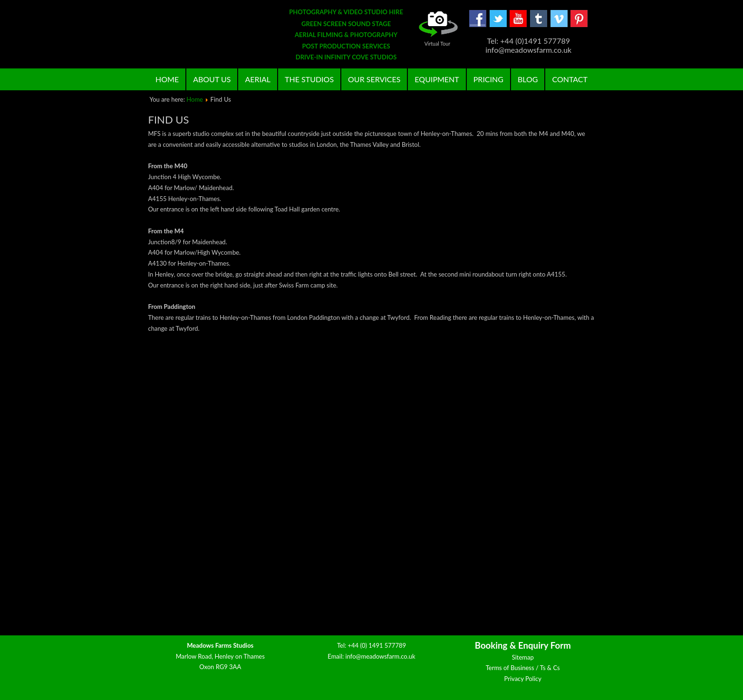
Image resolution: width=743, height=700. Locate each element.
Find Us (169, 120)
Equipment (437, 79)
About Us (212, 79)
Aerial (258, 79)
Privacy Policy (523, 679)
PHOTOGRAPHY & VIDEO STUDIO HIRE (346, 12)
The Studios (309, 79)
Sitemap (523, 657)
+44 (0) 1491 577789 (377, 645)
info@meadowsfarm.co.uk (381, 656)
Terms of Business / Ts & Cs (523, 668)
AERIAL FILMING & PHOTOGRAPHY (346, 35)
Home (167, 79)
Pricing (488, 79)
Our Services (374, 79)
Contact (570, 79)
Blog (528, 79)
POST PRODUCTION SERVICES (346, 46)
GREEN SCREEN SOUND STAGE (346, 24)
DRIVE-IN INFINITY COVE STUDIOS (346, 57)
